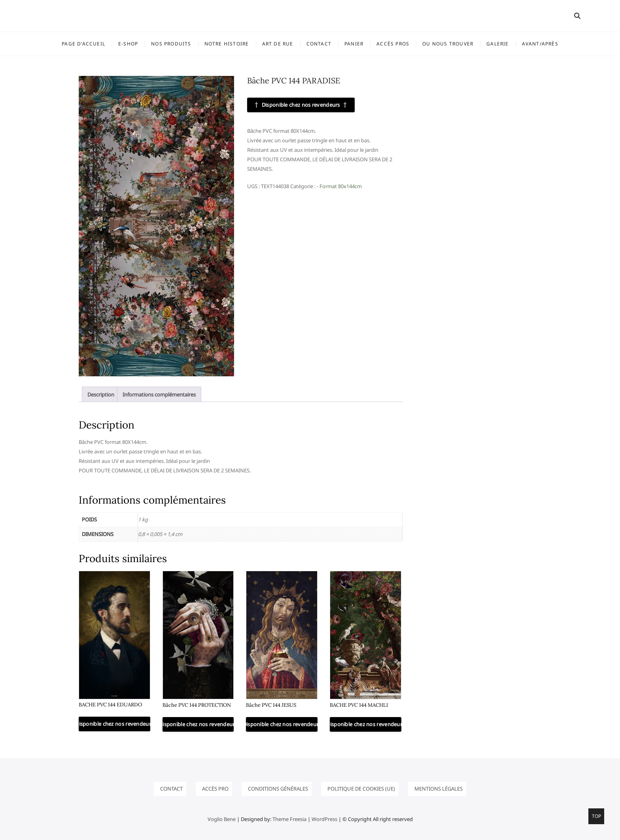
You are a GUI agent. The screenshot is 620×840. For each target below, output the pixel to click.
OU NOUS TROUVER (448, 44)
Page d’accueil (83, 44)
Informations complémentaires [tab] (159, 395)
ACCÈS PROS (393, 44)
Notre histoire (227, 44)
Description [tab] (101, 395)
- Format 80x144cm (339, 186)
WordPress (324, 819)
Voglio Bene (222, 819)
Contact (319, 44)
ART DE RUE (278, 44)
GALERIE (497, 44)
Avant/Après (540, 44)
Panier (354, 44)
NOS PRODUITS (171, 44)
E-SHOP (128, 44)
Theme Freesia (289, 819)
